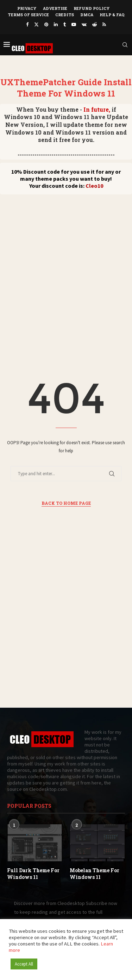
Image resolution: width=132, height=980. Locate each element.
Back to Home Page (66, 503)
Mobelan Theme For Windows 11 (95, 874)
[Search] (125, 45)
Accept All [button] (24, 964)
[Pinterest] (46, 24)
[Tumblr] (65, 24)
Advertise (55, 8)
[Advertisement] (66, 264)
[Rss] (104, 24)
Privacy (27, 8)
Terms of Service (28, 15)
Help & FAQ (112, 15)
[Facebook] (27, 24)
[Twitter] (36, 24)
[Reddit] (95, 24)
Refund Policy (92, 8)
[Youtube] (74, 24)
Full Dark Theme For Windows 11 (33, 874)
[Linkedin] (56, 24)
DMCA (87, 15)
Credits (65, 15)
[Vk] (84, 24)
